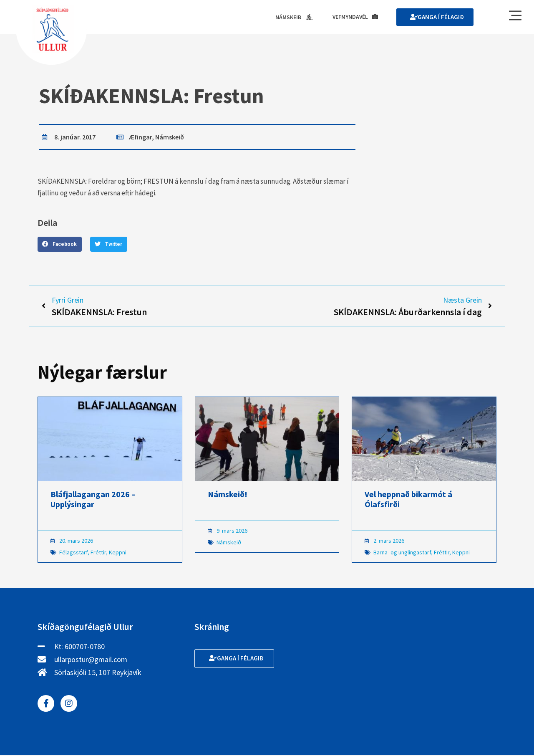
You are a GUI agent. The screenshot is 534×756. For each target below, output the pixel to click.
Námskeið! (228, 495)
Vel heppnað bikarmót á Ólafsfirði (408, 500)
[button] (60, 245)
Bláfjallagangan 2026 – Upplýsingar (93, 500)
